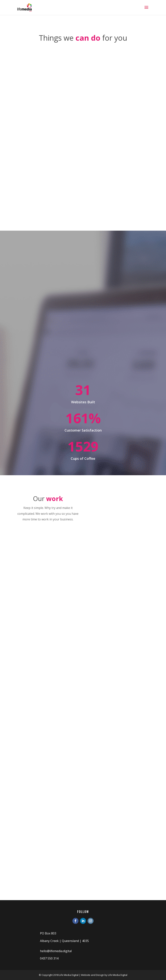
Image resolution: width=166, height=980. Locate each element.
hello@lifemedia (51, 951)
